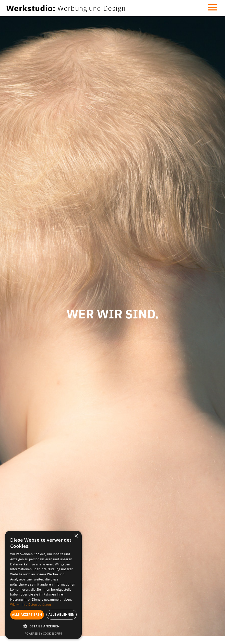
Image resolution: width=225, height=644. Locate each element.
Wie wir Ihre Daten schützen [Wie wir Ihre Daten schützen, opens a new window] (31, 605)
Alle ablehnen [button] (62, 615)
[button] (213, 8)
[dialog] (43, 585)
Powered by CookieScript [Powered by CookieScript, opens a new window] (44, 633)
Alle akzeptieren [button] (27, 615)
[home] (66, 8)
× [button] (76, 536)
